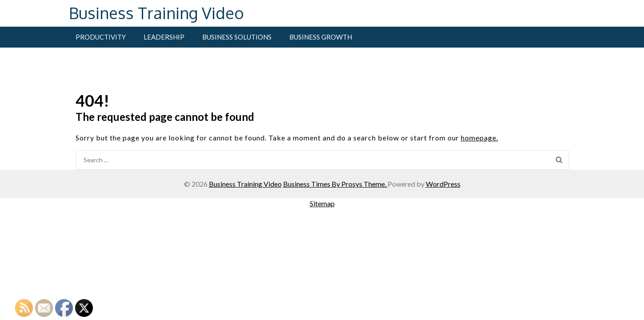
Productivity (101, 37)
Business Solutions (237, 37)
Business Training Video (156, 13)
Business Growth (321, 37)
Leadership (164, 37)
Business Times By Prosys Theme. (335, 184)
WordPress (443, 184)
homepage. (480, 138)
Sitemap (322, 203)
